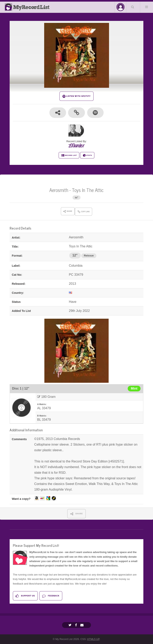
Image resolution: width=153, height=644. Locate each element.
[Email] (82, 625)
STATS (87, 155)
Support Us (25, 596)
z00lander (76, 146)
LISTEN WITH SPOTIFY (77, 96)
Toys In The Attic (88, 190)
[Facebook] (76, 625)
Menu (147, 7)
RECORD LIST (69, 155)
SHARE (77, 514)
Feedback (51, 596)
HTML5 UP (93, 639)
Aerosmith (59, 190)
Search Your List (133, 7)
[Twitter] (70, 625)
